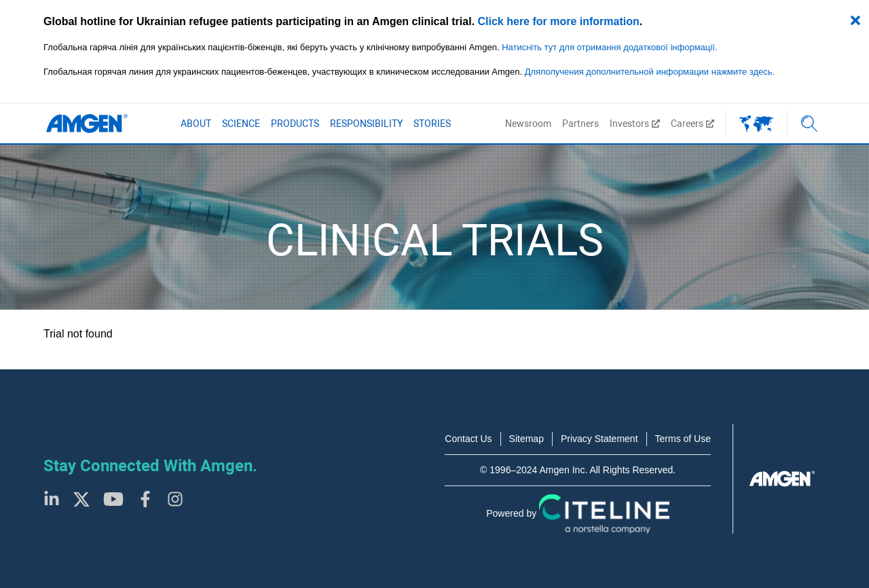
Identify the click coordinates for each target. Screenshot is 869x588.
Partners (580, 124)
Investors (635, 124)
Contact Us (468, 439)
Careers (692, 124)
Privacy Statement (599, 439)
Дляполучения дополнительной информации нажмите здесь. (650, 72)
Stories (432, 124)
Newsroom (528, 124)
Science (241, 124)
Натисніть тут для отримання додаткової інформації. (609, 47)
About (196, 124)
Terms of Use (683, 439)
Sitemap (526, 439)
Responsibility (366, 124)
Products (295, 124)
